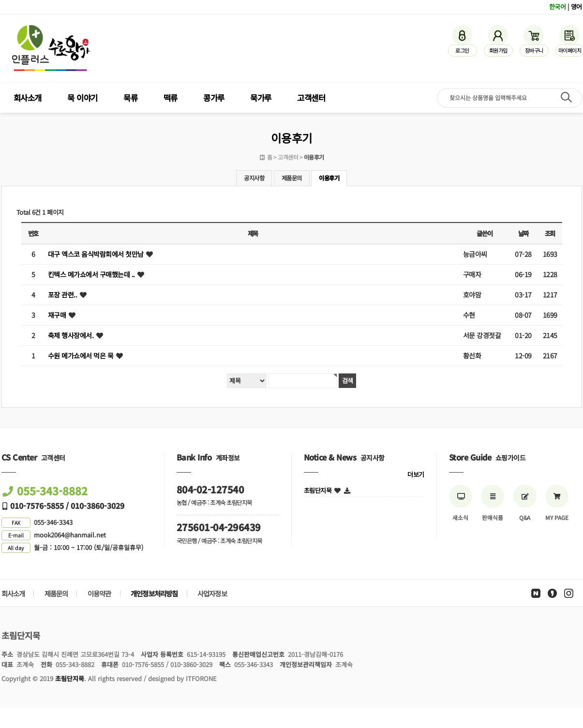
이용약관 (99, 593)
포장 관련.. (63, 295)
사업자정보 (212, 593)
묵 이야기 (82, 98)
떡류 (171, 98)
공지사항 (254, 178)
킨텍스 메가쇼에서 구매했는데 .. (91, 274)
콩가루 (214, 98)
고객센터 (311, 98)
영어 (576, 7)
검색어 (0, 0)
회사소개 (28, 98)
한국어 (558, 7)
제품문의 (292, 178)
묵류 (130, 98)
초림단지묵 (318, 490)
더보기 (416, 474)
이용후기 (329, 178)
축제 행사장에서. (71, 335)
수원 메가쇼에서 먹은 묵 (81, 356)
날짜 (523, 233)
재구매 (57, 315)
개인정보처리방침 (154, 593)
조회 (550, 233)
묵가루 (261, 98)
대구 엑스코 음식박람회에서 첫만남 (96, 254)
